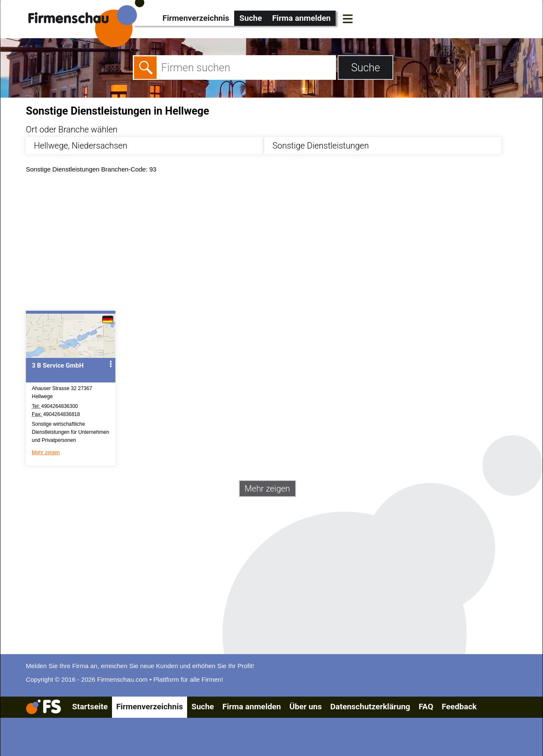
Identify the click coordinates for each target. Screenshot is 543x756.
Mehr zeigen (46, 452)
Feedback (459, 707)
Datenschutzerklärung (370, 707)
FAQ (426, 707)
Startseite (90, 707)
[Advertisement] (279, 244)
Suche (251, 18)
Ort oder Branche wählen (72, 129)
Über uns (305, 707)
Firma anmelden (301, 18)
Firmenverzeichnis (196, 18)
